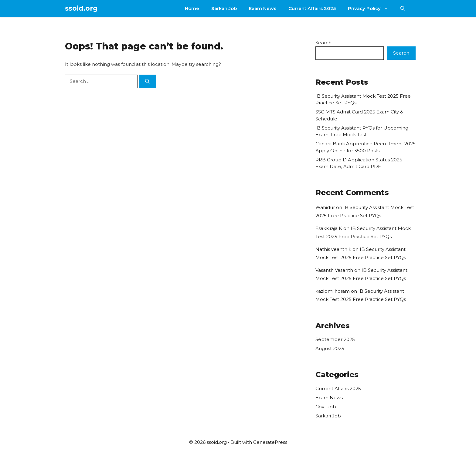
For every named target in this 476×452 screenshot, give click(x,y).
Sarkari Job (224, 8)
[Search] (147, 81)
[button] (403, 8)
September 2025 (335, 339)
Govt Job (326, 407)
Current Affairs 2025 (312, 8)
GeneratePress (270, 442)
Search (323, 43)
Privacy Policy (371, 8)
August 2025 (330, 348)
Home (192, 8)
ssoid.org (81, 8)
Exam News (263, 8)
